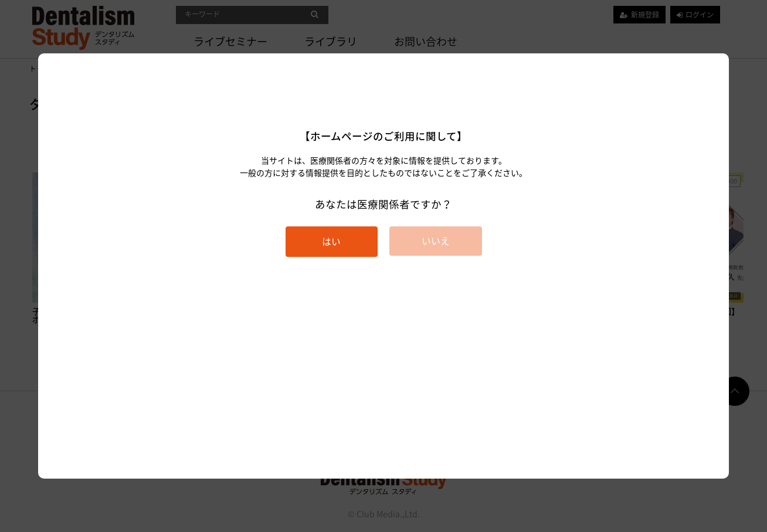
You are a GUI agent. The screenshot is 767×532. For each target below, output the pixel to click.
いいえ (436, 241)
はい (331, 241)
